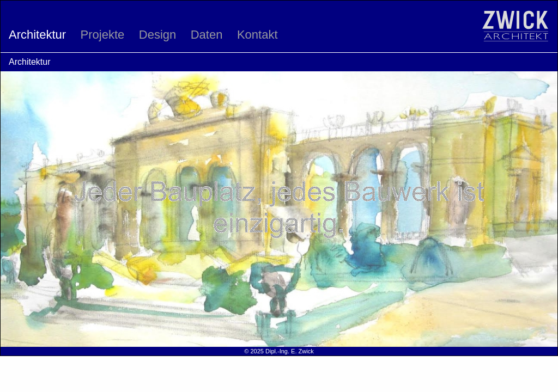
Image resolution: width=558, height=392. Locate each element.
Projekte (103, 35)
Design (157, 35)
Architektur (37, 35)
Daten (207, 35)
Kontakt (257, 35)
